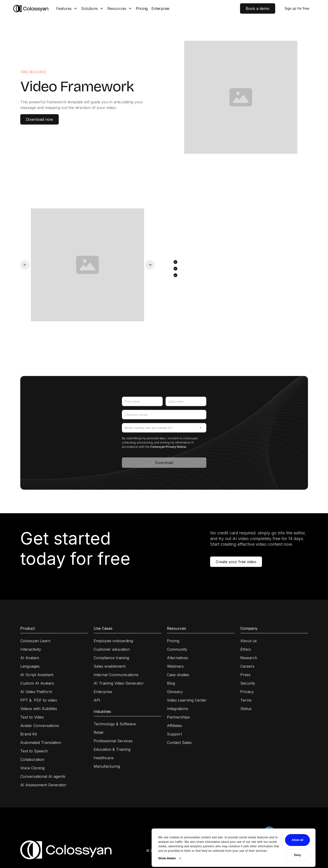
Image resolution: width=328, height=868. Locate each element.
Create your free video (236, 562)
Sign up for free (297, 8)
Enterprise (160, 8)
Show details (98, 842)
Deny (228, 839)
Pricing (142, 8)
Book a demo (258, 8)
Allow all (228, 824)
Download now (39, 119)
